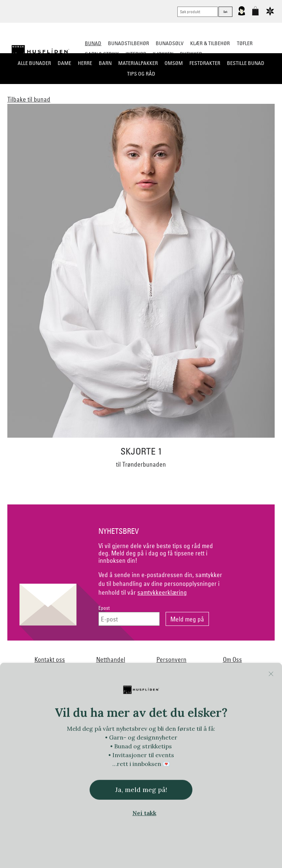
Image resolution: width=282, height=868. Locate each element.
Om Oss (232, 659)
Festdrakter (205, 63)
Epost (104, 608)
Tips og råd (141, 74)
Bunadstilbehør (129, 43)
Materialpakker (138, 63)
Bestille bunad (246, 63)
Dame (64, 63)
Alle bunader (34, 63)
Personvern (171, 659)
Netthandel (111, 659)
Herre (85, 63)
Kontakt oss (50, 659)
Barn (105, 63)
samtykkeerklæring (162, 592)
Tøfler (245, 43)
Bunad (93, 43)
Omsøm (174, 63)
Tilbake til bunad (29, 99)
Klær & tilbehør (210, 43)
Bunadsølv (170, 43)
